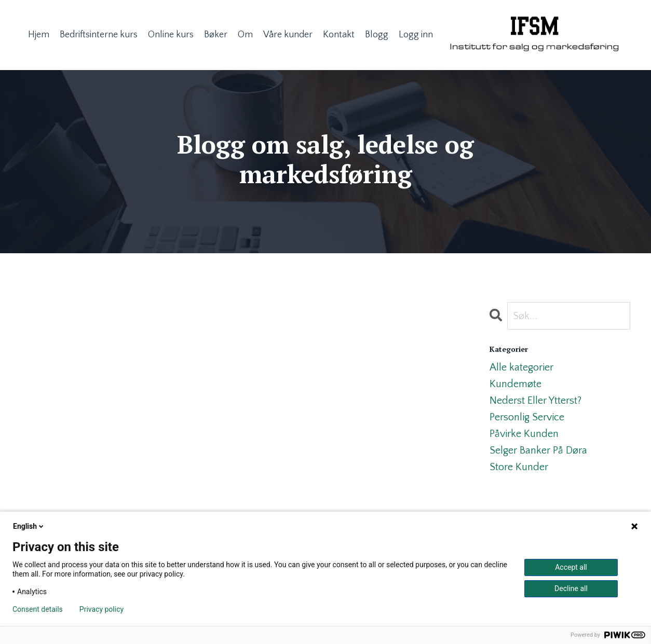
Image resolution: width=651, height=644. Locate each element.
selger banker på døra (538, 450)
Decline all (571, 588)
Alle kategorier (521, 367)
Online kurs (171, 35)
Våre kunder (288, 35)
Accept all (571, 567)
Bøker (216, 35)
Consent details (38, 609)
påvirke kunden (524, 434)
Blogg (377, 35)
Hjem (39, 35)
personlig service (527, 417)
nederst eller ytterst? (535, 401)
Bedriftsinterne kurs (99, 35)
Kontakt (339, 35)
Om (245, 35)
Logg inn (416, 35)
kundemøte (516, 384)
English (29, 526)
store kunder (519, 467)
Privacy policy (101, 609)
